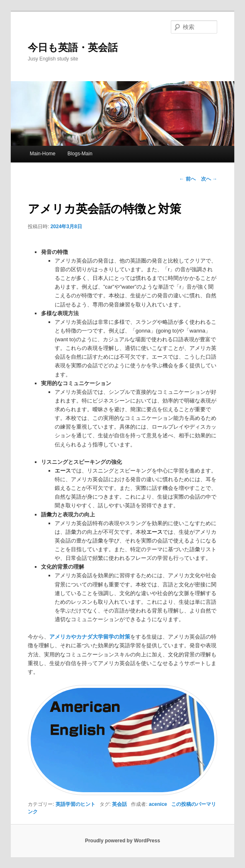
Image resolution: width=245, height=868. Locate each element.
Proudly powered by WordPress (122, 841)
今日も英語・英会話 (73, 47)
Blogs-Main (80, 154)
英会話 (119, 804)
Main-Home (43, 154)
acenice (158, 804)
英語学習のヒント (75, 804)
